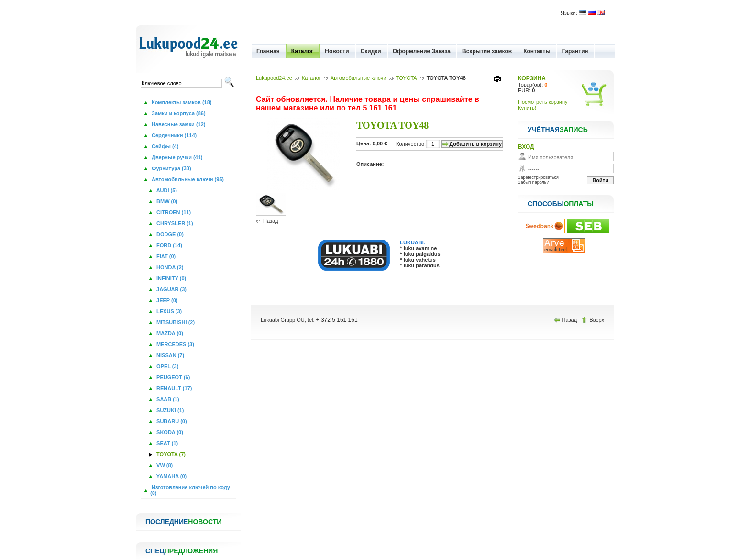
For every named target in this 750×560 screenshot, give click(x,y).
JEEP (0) (166, 300)
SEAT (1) (166, 443)
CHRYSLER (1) (174, 223)
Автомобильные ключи (358, 78)
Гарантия (575, 51)
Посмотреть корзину (543, 102)
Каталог (303, 51)
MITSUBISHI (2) (175, 322)
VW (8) (164, 465)
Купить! (527, 108)
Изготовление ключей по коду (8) (190, 490)
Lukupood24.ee (274, 78)
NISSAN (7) (170, 355)
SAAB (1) (167, 399)
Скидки (371, 51)
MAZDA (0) (169, 333)
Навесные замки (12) (178, 124)
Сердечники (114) (173, 135)
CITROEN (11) (173, 212)
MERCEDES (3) (175, 344)
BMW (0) (166, 201)
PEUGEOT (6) (172, 377)
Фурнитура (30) (171, 168)
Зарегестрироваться (538, 177)
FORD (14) (169, 245)
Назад (271, 221)
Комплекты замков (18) (181, 102)
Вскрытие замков (487, 51)
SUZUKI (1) (170, 410)
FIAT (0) (165, 256)
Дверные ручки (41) (176, 157)
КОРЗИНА (532, 78)
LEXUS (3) (168, 311)
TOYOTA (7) (170, 454)
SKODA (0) (169, 432)
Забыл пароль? (533, 182)
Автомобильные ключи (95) (187, 179)
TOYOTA (407, 78)
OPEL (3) (167, 366)
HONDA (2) (169, 267)
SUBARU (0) (171, 421)
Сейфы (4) (164, 146)
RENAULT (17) (173, 388)
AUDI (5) (166, 190)
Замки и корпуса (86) (178, 113)
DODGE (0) (169, 234)
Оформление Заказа (422, 51)
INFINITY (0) (171, 278)
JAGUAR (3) (171, 289)
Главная (268, 51)
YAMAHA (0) (171, 476)
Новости (337, 51)
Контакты (537, 51)
